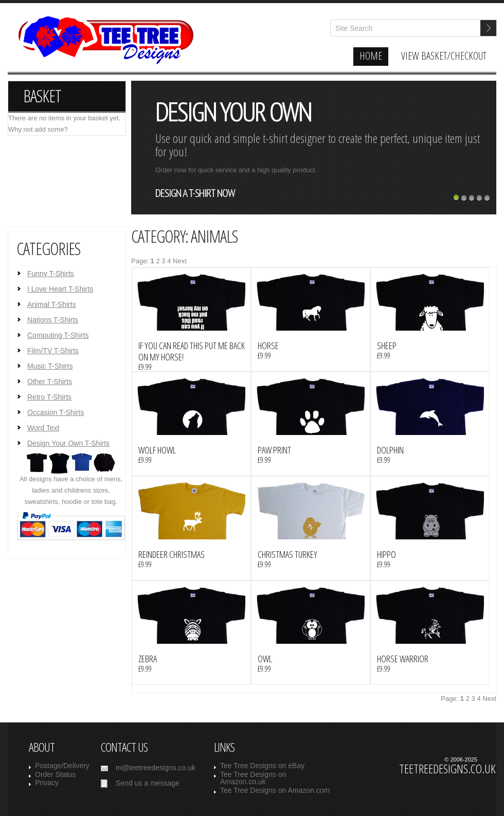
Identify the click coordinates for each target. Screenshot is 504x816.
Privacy (47, 783)
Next (180, 261)
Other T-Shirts (50, 382)
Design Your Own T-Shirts (68, 443)
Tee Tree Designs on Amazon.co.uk (253, 778)
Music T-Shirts (50, 366)
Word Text (43, 428)
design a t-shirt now (195, 193)
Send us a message (148, 783)
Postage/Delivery (62, 766)
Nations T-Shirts (53, 320)
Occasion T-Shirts (56, 412)
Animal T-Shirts (52, 304)
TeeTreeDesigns (104, 45)
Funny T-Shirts (51, 274)
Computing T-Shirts (58, 335)
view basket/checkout (444, 56)
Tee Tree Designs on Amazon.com (275, 790)
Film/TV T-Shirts (53, 351)
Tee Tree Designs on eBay (262, 766)
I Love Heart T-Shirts (60, 289)
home (371, 56)
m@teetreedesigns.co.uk (156, 768)
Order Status (55, 774)
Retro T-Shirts (49, 397)
